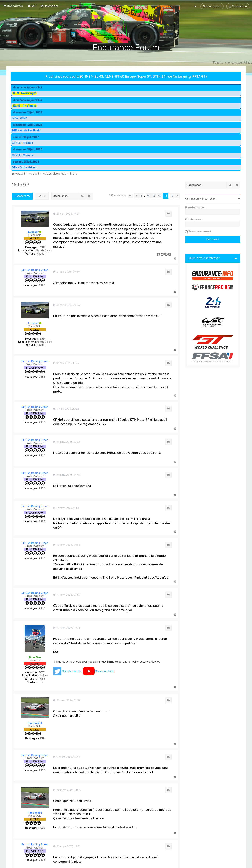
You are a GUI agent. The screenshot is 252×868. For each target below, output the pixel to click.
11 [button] (148, 195)
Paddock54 (35, 723)
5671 (42, 672)
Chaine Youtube (104, 671)
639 (42, 247)
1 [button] (141, 195)
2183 (42, 285)
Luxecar (33, 232)
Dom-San (35, 657)
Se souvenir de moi (200, 231)
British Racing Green (35, 270)
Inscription (209, 198)
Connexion (192, 198)
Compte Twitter (72, 671)
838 (42, 738)
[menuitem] (32, 6)
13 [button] (160, 195)
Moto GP (20, 184)
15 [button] (172, 195)
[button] (130, 195)
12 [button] (154, 195)
